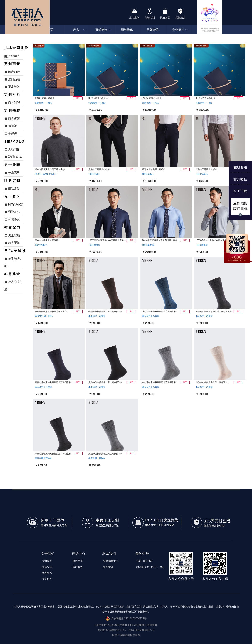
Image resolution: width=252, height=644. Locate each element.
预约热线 (142, 554)
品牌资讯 (152, 30)
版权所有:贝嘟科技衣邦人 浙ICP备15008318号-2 (126, 630)
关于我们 (48, 554)
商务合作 (47, 579)
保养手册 (78, 561)
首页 (50, 30)
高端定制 (101, 30)
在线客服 (240, 167)
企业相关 (178, 30)
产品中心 (78, 554)
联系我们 (109, 554)
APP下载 (240, 191)
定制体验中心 (111, 561)
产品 (76, 30)
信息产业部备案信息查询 (126, 635)
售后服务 (78, 567)
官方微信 (240, 179)
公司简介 (47, 561)
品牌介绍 (47, 567)
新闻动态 (47, 573)
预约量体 (127, 30)
